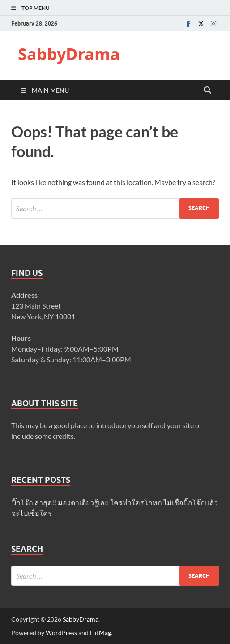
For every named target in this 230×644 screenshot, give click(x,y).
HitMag (100, 633)
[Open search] (208, 90)
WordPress (61, 633)
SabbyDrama (69, 54)
